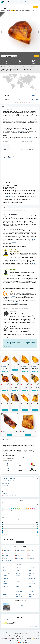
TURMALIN (31, 595)
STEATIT (5, 595)
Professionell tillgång (35, 632)
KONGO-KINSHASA (7, 551)
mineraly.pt (20, 640)
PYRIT (17, 588)
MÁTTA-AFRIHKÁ (19, 559)
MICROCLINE (6, 587)
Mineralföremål (7, 484)
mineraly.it (29, 639)
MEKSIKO (18, 555)
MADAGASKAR (7, 555)
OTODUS (5, 588)
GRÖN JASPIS (32, 578)
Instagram (17, 635)
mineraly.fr (4, 639)
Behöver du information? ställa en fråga (9, 56)
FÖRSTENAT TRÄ (19, 577)
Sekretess (15, 632)
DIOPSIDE (18, 574)
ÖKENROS (31, 596)
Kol (24, 149)
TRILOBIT (18, 595)
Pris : (3, 523)
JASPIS (5, 582)
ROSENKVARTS (32, 590)
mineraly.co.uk (12, 639)
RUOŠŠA (18, 557)
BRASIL (31, 549)
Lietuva (20, 99)
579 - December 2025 (33, 99)
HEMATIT (5, 580)
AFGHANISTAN (6, 549)
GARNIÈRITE (31, 577)
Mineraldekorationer (8, 480)
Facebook (11, 635)
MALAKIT (31, 585)
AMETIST (31, 567)
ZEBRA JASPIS (19, 596)
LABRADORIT (32, 583)
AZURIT (18, 570)
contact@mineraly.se (33, 635)
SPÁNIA (31, 551)
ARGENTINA (19, 549)
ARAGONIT (5, 570)
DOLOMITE (31, 574)
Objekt (8, 5)
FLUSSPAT (31, 575)
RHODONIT (5, 590)
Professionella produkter (9, 495)
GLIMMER (5, 578)
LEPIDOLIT (18, 585)
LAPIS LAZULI (6, 585)
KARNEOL (31, 582)
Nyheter (4, 492)
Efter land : (23, 518)
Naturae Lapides (7, 157)
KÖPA (36, 7)
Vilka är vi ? (19, 632)
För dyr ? (33, 63)
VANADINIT (5, 596)
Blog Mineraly (5, 635)
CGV (2, 632)
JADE (30, 580)
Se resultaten (20, 542)
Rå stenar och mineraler (9, 479)
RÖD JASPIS (6, 591)
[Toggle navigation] (38, 2)
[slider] (3, 524)
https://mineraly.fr (20, 636)
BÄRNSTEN (5, 572)
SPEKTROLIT (18, 593)
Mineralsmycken (7, 487)
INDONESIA (6, 554)
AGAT (5, 567)
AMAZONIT (18, 567)
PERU (30, 555)
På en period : (5, 513)
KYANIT (18, 583)
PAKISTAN (5, 557)
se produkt (5, 372)
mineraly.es (36, 639)
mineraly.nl (13, 640)
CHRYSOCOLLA (6, 574)
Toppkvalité (5, 494)
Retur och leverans (26, 632)
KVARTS (5, 583)
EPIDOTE (5, 575)
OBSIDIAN (18, 587)
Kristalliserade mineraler (9, 482)
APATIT (30, 569)
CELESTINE (31, 572)
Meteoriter (6, 489)
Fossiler (5, 485)
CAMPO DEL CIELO (20, 572)
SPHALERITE (31, 593)
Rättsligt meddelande (8, 632)
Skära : (3, 530)
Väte (24, 147)
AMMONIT (5, 569)
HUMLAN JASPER (19, 580)
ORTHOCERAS (32, 587)
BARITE (31, 570)
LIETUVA (18, 554)
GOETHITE (18, 578)
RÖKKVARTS (19, 591)
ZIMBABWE (31, 559)
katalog (4, 5)
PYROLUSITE (31, 588)
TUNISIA (31, 557)
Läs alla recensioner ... (33, 627)
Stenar (12, 5)
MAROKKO (32, 554)
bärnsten (14, 365)
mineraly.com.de (21, 639)
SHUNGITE (5, 593)
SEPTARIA (31, 591)
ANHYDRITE (18, 569)
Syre (24, 145)
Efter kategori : (5, 503)
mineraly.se (27, 640)
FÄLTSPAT (5, 577)
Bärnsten (33, 96)
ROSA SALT (18, 590)
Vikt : (3, 526)
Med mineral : (4, 518)
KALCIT (18, 582)
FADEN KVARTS (19, 575)
